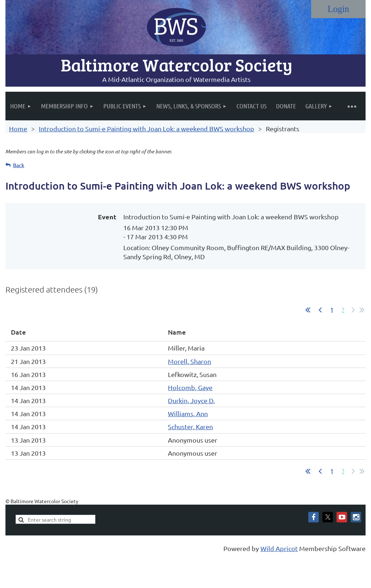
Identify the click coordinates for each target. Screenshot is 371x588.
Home (18, 129)
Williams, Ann (188, 413)
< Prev (320, 310)
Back (19, 165)
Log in (338, 9)
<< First (308, 310)
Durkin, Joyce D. (191, 400)
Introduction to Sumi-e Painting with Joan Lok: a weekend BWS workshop (147, 129)
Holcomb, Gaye (190, 387)
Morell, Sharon (189, 361)
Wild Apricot (279, 548)
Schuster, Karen (190, 426)
